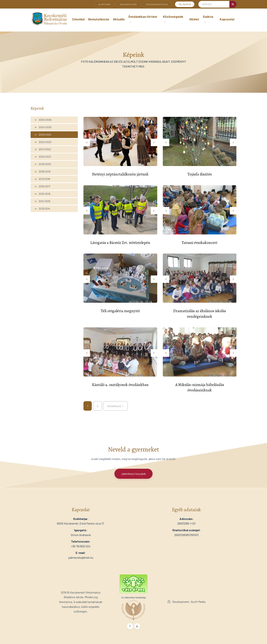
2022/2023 (43, 142)
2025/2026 (43, 120)
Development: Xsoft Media (186, 602)
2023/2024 (43, 135)
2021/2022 (43, 149)
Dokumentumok (128, 4)
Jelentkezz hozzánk (133, 474)
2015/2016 (42, 194)
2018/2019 (42, 171)
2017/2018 (42, 179)
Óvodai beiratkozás (157, 4)
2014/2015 (42, 201)
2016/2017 (42, 186)
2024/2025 (43, 127)
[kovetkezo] (116, 406)
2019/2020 (43, 164)
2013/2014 (42, 209)
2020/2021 (43, 157)
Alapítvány (104, 4)
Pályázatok (185, 4)
